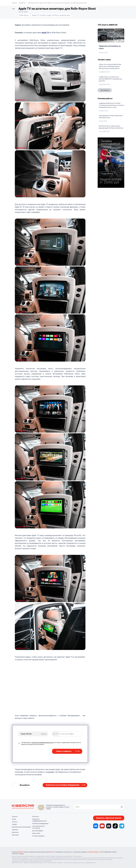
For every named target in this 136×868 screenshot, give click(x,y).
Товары (14, 824)
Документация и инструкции (21, 827)
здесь (22, 854)
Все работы (25, 785)
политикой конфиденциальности (43, 743)
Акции (14, 819)
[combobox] (56, 734)
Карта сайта (36, 833)
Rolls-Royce (24, 15)
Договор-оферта (38, 831)
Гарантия (15, 830)
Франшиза (15, 835)
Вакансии (15, 832)
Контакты (36, 816)
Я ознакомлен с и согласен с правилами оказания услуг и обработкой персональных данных (51, 743)
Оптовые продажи (38, 836)
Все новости (105, 90)
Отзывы (15, 822)
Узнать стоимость (64, 751)
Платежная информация (40, 824)
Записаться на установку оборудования (63, 785)
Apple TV (45, 33)
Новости (15, 816)
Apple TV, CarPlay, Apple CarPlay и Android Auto (51, 15)
